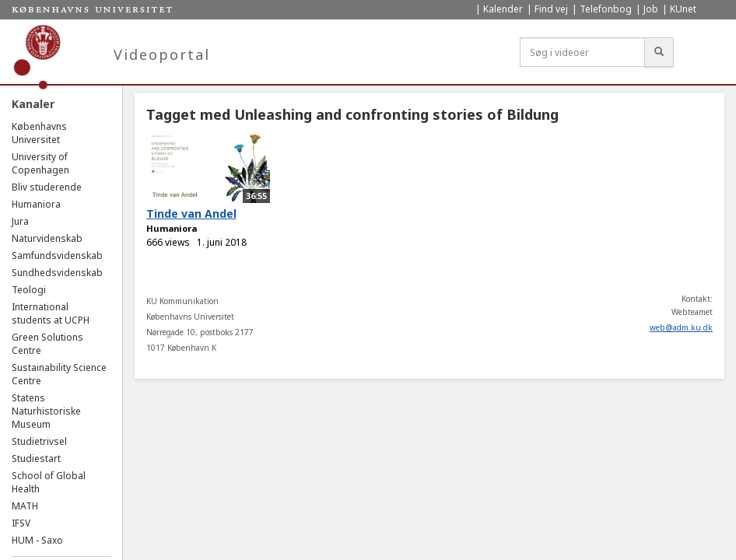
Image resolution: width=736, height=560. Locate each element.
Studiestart (36, 458)
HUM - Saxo (37, 540)
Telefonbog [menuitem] (606, 9)
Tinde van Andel (191, 213)
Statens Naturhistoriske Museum (46, 411)
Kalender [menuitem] (503, 9)
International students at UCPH (51, 313)
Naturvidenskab (47, 238)
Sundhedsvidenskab (57, 273)
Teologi (29, 290)
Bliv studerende (47, 187)
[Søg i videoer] (582, 52)
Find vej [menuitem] (551, 9)
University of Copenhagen (40, 163)
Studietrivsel (39, 441)
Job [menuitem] (651, 9)
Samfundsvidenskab (57, 255)
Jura (20, 221)
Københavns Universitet (39, 133)
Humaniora (36, 204)
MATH (25, 506)
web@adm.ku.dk (681, 327)
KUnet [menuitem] (683, 9)
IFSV (21, 523)
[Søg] (659, 52)
